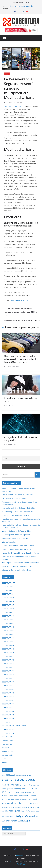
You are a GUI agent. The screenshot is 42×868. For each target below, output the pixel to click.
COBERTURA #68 (8, 645)
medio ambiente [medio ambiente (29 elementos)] (7, 807)
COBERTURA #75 (8, 667)
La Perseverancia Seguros (14, 106)
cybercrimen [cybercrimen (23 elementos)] (20, 793)
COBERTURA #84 (8, 697)
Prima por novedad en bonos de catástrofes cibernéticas (21, 7)
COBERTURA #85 (8, 700)
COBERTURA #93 (8, 729)
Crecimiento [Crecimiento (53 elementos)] (10, 792)
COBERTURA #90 (8, 719)
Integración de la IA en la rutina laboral (17, 570)
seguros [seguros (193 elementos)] (22, 815)
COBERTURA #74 (8, 664)
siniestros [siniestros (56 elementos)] (33, 816)
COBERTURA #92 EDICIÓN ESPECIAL (15, 726)
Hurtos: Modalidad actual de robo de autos (18, 546)
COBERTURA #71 (8, 656)
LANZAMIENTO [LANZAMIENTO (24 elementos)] (29, 804)
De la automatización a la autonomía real (17, 495)
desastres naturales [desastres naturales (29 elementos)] (8, 796)
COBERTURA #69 (8, 649)
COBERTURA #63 (8, 627)
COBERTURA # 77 (8, 583)
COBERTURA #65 (8, 634)
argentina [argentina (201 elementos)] (9, 779)
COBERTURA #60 (8, 616)
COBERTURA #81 (8, 686)
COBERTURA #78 (8, 675)
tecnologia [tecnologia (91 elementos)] (24, 821)
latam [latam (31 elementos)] (36, 803)
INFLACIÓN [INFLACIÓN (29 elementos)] (34, 799)
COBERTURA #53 (8, 590)
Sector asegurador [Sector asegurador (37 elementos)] (33, 811)
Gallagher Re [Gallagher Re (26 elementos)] (26, 799)
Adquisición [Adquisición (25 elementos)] (25, 775)
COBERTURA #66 (8, 638)
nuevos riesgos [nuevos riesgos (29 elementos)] (35, 807)
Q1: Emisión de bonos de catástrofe (15, 498)
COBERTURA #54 (8, 594)
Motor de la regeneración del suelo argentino (19, 566)
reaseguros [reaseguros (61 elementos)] (15, 811)
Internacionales (8, 755)
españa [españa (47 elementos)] (26, 796)
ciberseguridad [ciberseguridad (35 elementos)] (8, 789)
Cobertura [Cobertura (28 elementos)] (29, 789)
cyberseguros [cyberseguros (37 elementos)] (29, 792)
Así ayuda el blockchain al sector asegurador (21, 439)
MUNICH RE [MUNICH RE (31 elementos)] (25, 807)
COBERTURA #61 (8, 620)
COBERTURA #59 (8, 612)
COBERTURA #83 (8, 693)
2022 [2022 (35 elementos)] (4, 775)
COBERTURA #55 (8, 598)
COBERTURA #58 (8, 609)
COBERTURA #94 (8, 733)
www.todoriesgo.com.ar (20, 300)
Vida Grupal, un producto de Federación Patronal (20, 563)
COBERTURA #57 (8, 605)
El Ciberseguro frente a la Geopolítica (16, 535)
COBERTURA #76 (8, 671)
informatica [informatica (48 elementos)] (7, 803)
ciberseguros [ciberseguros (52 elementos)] (19, 789)
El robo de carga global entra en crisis (16, 515)
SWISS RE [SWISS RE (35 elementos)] (9, 821)
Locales (7, 74)
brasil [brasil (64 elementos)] (16, 785)
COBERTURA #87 (8, 708)
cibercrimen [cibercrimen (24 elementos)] (36, 785)
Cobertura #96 (7, 740)
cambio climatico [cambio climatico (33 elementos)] (26, 785)
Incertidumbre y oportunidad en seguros (21, 400)
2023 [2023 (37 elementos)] (8, 775)
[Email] (21, 458)
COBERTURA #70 (8, 653)
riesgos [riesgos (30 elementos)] (23, 811)
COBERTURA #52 (8, 587)
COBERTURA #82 (8, 689)
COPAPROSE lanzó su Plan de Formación (22, 321)
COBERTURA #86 (8, 704)
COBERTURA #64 (8, 631)
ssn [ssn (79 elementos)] (4, 821)
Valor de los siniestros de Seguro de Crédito (18, 508)
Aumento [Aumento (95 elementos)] (7, 785)
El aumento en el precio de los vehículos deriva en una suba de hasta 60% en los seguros (21, 359)
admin (20, 102)
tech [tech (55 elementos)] (15, 821)
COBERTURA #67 (8, 642)
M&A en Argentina (9, 542)
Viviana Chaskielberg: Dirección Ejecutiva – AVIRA (20, 553)
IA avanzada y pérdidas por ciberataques (17, 512)
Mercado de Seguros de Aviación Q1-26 (17, 531)
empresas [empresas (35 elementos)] (19, 796)
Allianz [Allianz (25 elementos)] (30, 775)
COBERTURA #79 (8, 678)
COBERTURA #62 (8, 623)
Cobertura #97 (7, 744)
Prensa (4, 762)
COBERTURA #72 (8, 660)
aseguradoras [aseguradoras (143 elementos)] (26, 780)
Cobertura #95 (7, 737)
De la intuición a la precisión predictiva (16, 549)
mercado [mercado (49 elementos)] (17, 807)
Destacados (6, 748)
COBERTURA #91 (8, 722)
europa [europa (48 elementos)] (11, 799)
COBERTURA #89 (8, 715)
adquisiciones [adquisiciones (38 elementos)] (16, 775)
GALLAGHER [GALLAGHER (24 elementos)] (18, 799)
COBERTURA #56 (8, 601)
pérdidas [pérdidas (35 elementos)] (5, 811)
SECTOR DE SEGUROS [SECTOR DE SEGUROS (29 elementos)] (9, 816)
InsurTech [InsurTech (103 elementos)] (18, 803)
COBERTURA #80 (8, 682)
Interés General (8, 751)
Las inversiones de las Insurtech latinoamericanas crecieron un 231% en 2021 (20, 312)
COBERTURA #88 (8, 711)
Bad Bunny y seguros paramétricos (15, 538)
